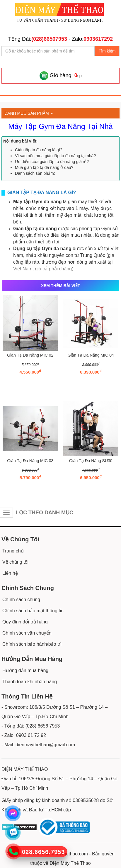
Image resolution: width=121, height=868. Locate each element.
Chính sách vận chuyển (27, 633)
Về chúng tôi (15, 562)
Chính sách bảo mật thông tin (33, 611)
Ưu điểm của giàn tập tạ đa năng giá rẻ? (52, 162)
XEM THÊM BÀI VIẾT (60, 286)
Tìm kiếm (107, 51)
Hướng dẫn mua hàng (25, 671)
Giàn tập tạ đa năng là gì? (39, 150)
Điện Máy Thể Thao (70, 863)
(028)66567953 (49, 39)
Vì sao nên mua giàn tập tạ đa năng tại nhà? (55, 156)
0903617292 (98, 39)
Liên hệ (10, 573)
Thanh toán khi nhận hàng (30, 682)
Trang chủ (13, 551)
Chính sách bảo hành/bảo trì (32, 644)
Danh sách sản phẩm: (35, 173)
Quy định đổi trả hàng (25, 622)
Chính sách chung (21, 600)
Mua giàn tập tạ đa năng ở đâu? (44, 167)
